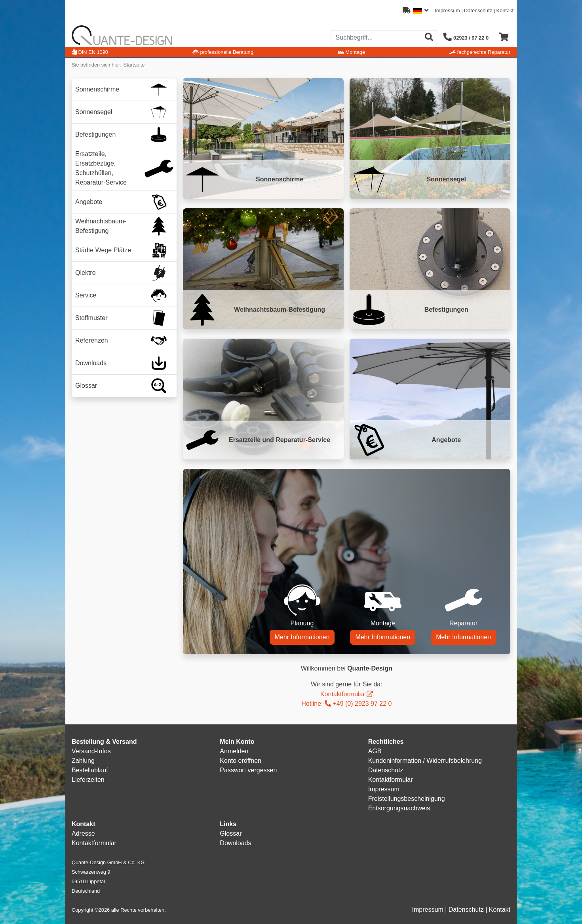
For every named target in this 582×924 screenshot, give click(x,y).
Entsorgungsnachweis (399, 808)
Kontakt (505, 10)
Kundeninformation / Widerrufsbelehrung (425, 761)
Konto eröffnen (241, 761)
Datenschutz (478, 10)
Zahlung (83, 761)
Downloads (235, 843)
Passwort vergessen (248, 770)
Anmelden (234, 751)
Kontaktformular (343, 694)
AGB (375, 751)
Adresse (83, 834)
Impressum (447, 10)
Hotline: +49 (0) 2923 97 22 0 (346, 704)
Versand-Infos (91, 751)
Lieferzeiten (88, 780)
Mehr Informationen (302, 637)
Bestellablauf (90, 770)
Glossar (231, 834)
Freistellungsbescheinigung (407, 799)
